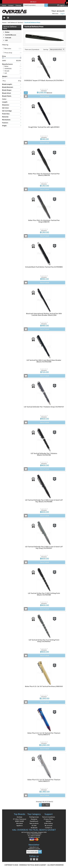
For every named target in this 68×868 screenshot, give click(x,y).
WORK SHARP (20, 821)
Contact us (49, 828)
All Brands (34, 828)
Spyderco (20, 825)
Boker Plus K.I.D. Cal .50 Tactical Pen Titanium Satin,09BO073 (44, 780)
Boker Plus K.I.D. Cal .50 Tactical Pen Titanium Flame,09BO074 (44, 734)
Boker (7, 32)
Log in (62, 14)
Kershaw (20, 817)
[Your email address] (32, 852)
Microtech (20, 823)
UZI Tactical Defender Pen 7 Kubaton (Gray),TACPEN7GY (44, 407)
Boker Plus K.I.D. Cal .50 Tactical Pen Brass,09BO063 (44, 686)
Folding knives (34, 817)
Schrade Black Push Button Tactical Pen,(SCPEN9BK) (44, 267)
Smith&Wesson (11, 35)
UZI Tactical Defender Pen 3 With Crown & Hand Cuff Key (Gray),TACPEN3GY (44, 547)
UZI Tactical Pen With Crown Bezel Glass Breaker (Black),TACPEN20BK (44, 361)
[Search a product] (34, 5)
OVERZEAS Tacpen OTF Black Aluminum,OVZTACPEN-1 (44, 80)
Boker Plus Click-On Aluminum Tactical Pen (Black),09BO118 (44, 174)
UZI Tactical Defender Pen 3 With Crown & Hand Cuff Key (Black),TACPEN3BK (44, 501)
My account (49, 825)
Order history (49, 823)
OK (46, 5)
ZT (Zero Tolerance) (20, 819)
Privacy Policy (49, 819)
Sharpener (34, 819)
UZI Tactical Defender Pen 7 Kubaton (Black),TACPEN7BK (44, 454)
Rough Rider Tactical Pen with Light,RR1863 (44, 127)
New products (34, 823)
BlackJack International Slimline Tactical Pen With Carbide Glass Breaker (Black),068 (44, 314)
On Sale (34, 825)
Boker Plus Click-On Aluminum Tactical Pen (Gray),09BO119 (44, 221)
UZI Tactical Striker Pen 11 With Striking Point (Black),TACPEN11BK (44, 594)
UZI (6, 40)
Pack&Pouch (34, 821)
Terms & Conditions (49, 817)
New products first (57, 49)
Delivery (49, 821)
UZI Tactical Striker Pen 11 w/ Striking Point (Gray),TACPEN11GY (44, 641)
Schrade (8, 38)
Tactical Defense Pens (10, 27)
